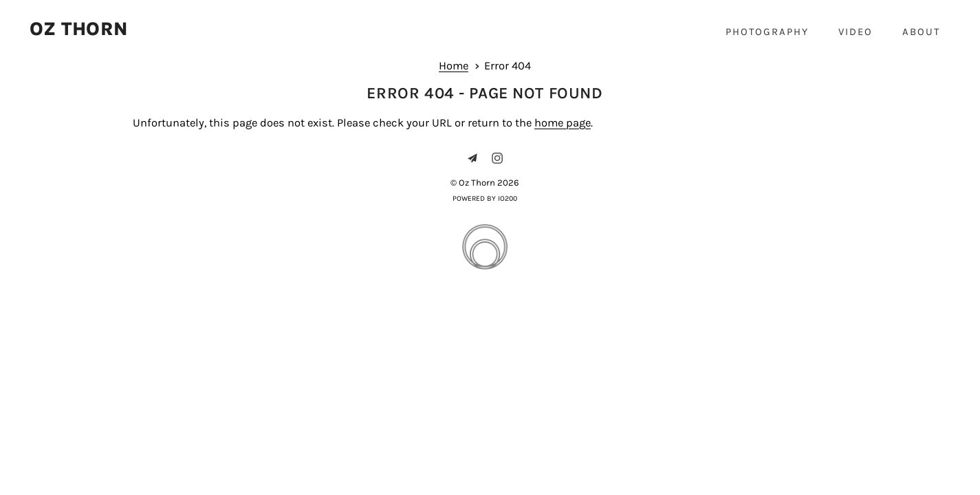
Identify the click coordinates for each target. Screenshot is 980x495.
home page (563, 123)
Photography (767, 32)
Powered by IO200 (485, 198)
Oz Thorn (79, 29)
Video (856, 32)
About (921, 32)
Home (454, 66)
